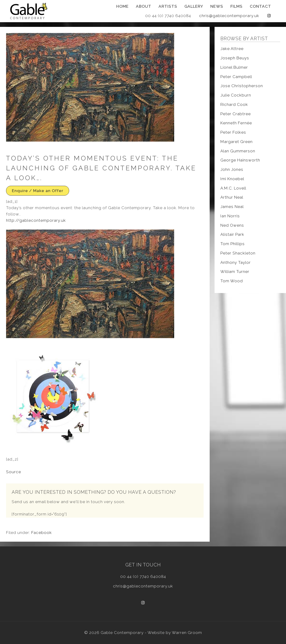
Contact (260, 6)
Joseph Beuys (235, 58)
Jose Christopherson (242, 86)
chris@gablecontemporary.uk (229, 16)
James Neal (232, 207)
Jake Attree (232, 49)
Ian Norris (230, 216)
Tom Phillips (233, 244)
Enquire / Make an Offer (38, 191)
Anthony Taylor (236, 262)
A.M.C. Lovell (233, 188)
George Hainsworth (240, 160)
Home (122, 6)
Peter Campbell (236, 77)
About (144, 6)
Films (237, 6)
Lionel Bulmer (234, 67)
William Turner (235, 272)
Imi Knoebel (232, 179)
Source (14, 472)
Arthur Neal (232, 197)
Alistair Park (232, 234)
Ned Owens (232, 225)
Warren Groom (187, 633)
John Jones (232, 169)
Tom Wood (232, 281)
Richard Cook (234, 104)
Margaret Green (237, 142)
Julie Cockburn (236, 95)
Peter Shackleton (238, 253)
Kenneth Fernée (236, 123)
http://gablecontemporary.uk (36, 220)
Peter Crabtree (236, 114)
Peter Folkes (233, 132)
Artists (168, 6)
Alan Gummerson (238, 151)
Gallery (194, 6)
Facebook (42, 533)
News (217, 6)
